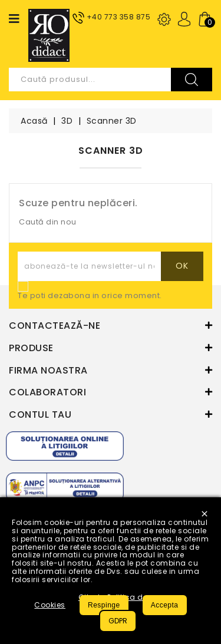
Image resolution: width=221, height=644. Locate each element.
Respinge (104, 605)
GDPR (118, 621)
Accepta (165, 605)
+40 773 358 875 (119, 17)
